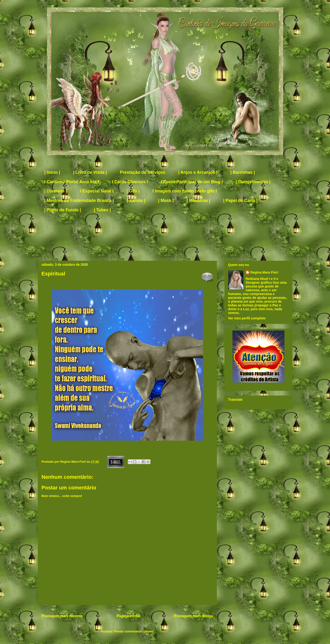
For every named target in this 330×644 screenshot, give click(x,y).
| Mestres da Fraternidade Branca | (79, 200)
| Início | (52, 172)
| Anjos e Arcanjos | (198, 172)
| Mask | (166, 200)
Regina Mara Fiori (74, 462)
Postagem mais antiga (194, 616)
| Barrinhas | (243, 172)
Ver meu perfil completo (247, 318)
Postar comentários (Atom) (134, 631)
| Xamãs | (136, 200)
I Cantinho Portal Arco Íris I (72, 182)
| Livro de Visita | (90, 172)
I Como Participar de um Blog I (192, 182)
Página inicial (128, 616)
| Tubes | (103, 210)
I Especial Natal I (97, 191)
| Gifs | (133, 191)
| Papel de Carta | (240, 200)
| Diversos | (56, 191)
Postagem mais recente (62, 616)
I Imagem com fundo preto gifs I (185, 191)
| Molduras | (198, 200)
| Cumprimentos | (253, 182)
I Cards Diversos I (130, 182)
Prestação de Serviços (142, 172)
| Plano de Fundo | (63, 210)
